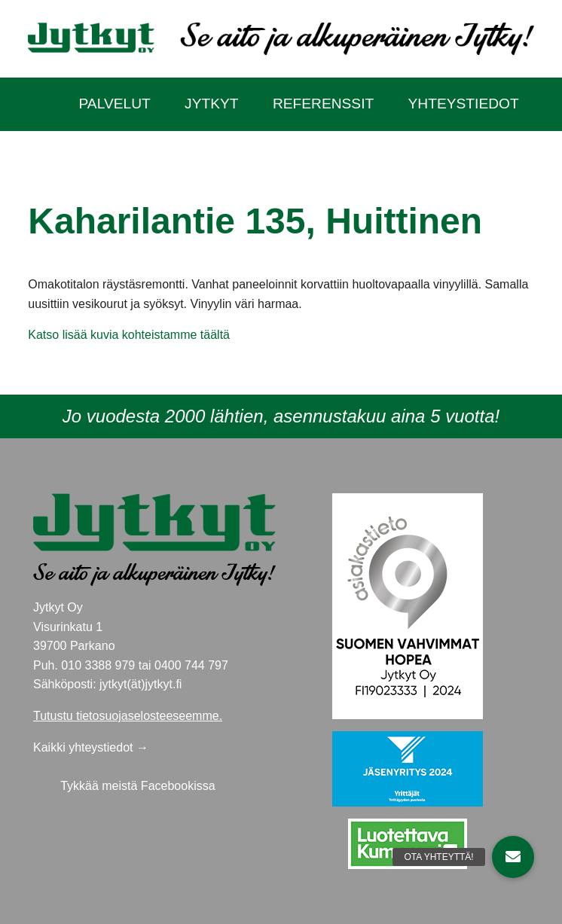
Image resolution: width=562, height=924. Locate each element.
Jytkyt (211, 104)
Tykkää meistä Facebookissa (137, 786)
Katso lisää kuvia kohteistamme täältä (129, 335)
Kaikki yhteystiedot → (91, 747)
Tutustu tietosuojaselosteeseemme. (128, 716)
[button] (513, 857)
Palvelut (114, 104)
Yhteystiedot (464, 104)
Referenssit (323, 104)
